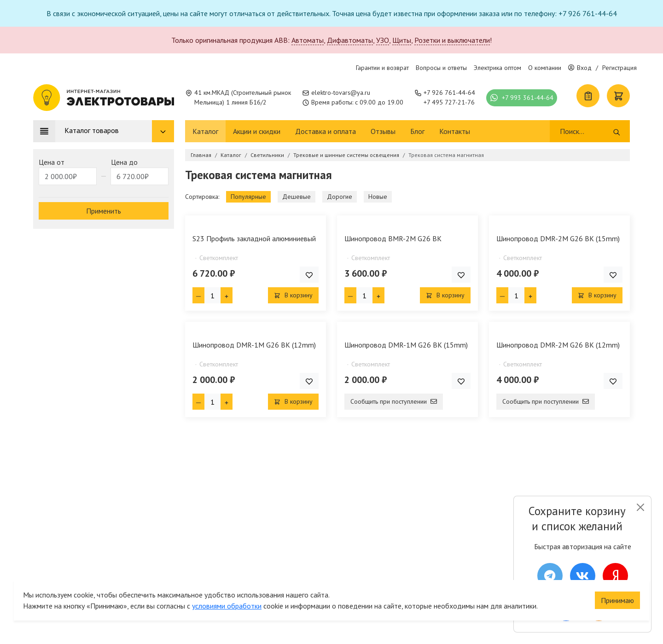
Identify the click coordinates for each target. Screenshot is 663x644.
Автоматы (308, 40)
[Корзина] (618, 96)
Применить (104, 211)
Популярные (248, 197)
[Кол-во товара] (212, 295)
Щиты (402, 40)
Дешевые (297, 197)
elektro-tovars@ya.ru (341, 93)
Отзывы (383, 131)
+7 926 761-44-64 (449, 93)
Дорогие (340, 197)
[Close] (640, 507)
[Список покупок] (588, 96)
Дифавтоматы (350, 40)
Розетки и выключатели (452, 40)
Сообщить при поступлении (394, 401)
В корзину (293, 295)
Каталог (205, 131)
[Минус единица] (198, 295)
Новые (378, 197)
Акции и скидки (257, 131)
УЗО (383, 40)
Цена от (52, 162)
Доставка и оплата (326, 131)
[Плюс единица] (227, 295)
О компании (545, 68)
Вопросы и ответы (441, 68)
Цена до (124, 162)
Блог (417, 131)
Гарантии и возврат (382, 68)
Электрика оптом (497, 68)
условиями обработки (227, 590)
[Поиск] (586, 131)
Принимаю (617, 584)
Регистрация (619, 68)
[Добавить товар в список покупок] (309, 275)
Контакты (455, 131)
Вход (580, 68)
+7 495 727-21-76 (449, 102)
